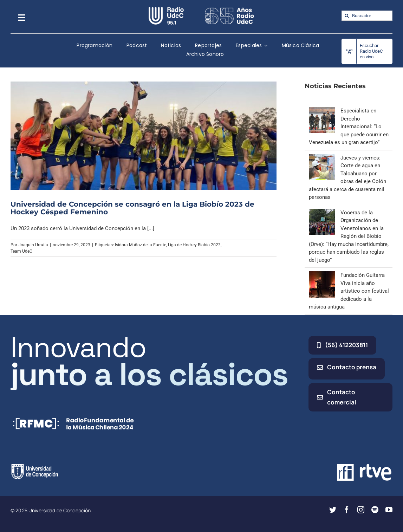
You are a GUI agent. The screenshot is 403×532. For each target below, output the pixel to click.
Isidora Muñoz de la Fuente (141, 245)
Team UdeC (21, 251)
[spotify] (375, 510)
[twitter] (333, 510)
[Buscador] (367, 16)
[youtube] (389, 510)
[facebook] (347, 510)
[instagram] (361, 510)
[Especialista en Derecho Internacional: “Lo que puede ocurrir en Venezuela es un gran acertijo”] (322, 111)
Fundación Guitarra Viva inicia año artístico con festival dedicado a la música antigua (349, 291)
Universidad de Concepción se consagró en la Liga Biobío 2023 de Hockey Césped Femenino (132, 208)
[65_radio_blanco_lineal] (229, 9)
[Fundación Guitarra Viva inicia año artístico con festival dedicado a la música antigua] (322, 275)
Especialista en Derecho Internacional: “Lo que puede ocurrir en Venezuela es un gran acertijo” (349, 126)
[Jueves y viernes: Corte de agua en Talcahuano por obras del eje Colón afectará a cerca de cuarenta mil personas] (322, 158)
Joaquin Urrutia (33, 245)
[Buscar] (347, 16)
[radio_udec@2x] (166, 9)
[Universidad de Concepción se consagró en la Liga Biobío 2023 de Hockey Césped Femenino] (144, 136)
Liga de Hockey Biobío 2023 (194, 245)
